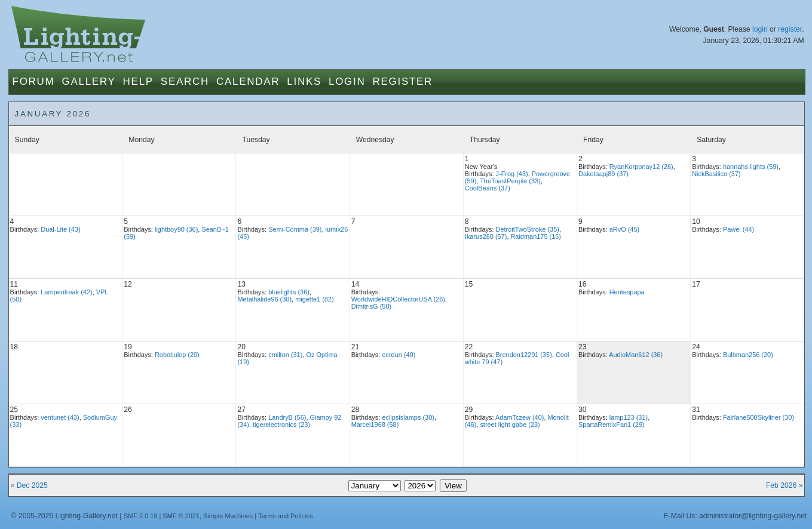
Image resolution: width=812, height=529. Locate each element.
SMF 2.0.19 (141, 516)
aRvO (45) (624, 229)
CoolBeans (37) (488, 188)
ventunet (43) (60, 417)
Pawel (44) (739, 229)
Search (185, 81)
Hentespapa (627, 292)
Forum (34, 81)
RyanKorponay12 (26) (641, 167)
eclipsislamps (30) (408, 417)
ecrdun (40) (399, 355)
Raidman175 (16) (536, 236)
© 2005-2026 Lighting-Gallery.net (65, 516)
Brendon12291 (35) (524, 355)
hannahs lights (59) (751, 167)
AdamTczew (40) (520, 417)
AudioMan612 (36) (636, 355)
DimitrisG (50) (371, 306)
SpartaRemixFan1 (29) (612, 425)
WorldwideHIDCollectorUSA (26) (398, 299)
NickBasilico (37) (716, 174)
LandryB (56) (287, 417)
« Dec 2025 (29, 485)
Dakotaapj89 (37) (603, 174)
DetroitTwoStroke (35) (528, 229)
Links (304, 81)
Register (402, 81)
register (790, 29)
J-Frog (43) (512, 174)
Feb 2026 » (785, 485)
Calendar (248, 81)
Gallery (88, 81)
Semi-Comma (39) (295, 229)
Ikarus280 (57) (486, 236)
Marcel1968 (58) (375, 425)
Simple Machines (228, 516)
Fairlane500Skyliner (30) (759, 417)
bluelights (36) (289, 292)
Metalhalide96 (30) (264, 299)
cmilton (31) (285, 355)
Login (347, 81)
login (760, 29)
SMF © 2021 (181, 516)
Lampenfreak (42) (66, 292)
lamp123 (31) (629, 417)
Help (138, 81)
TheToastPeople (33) (510, 181)
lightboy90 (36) (176, 229)
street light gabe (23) (510, 425)
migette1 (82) (314, 299)
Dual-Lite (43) (60, 229)
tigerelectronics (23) (281, 425)
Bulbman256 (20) (748, 355)
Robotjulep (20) (177, 355)
